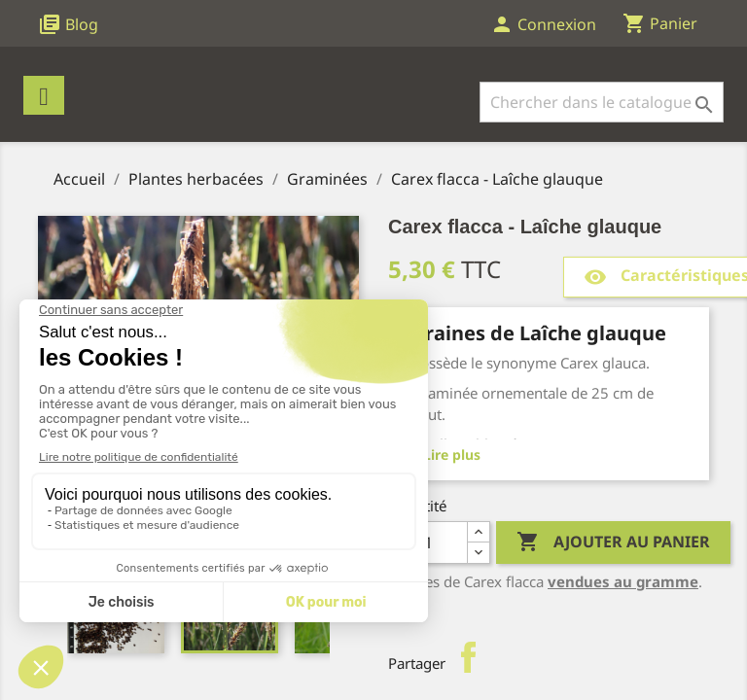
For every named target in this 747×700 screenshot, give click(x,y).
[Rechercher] (602, 102)
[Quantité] (428, 542)
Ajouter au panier (613, 542)
